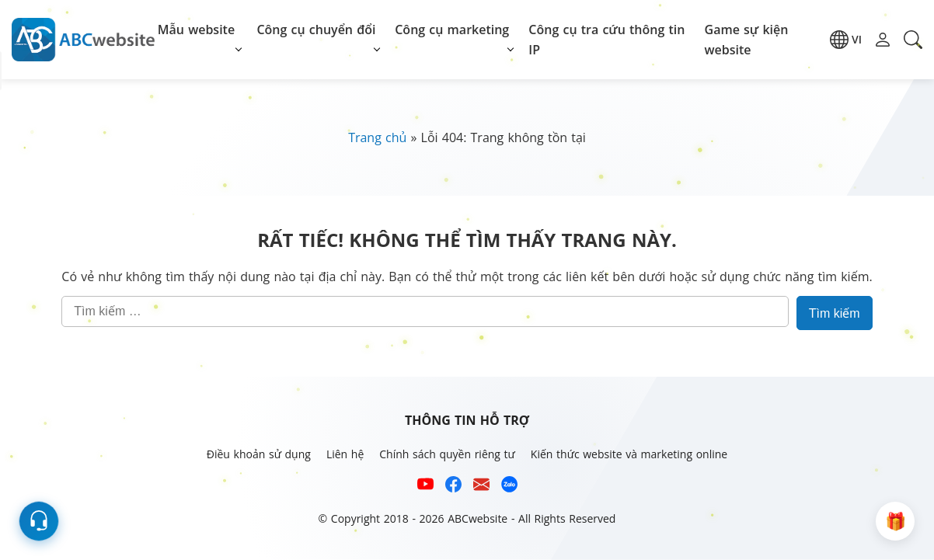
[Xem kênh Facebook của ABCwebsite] (453, 487)
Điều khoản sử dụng (259, 454)
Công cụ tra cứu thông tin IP (606, 40)
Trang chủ (377, 137)
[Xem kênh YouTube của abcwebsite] (425, 487)
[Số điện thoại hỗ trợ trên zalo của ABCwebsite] (509, 487)
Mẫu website (196, 30)
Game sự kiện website (747, 40)
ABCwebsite (477, 518)
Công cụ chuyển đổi (316, 30)
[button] (846, 40)
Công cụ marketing (452, 30)
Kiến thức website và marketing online (629, 454)
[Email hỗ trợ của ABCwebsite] (481, 487)
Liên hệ (345, 454)
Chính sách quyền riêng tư (447, 454)
